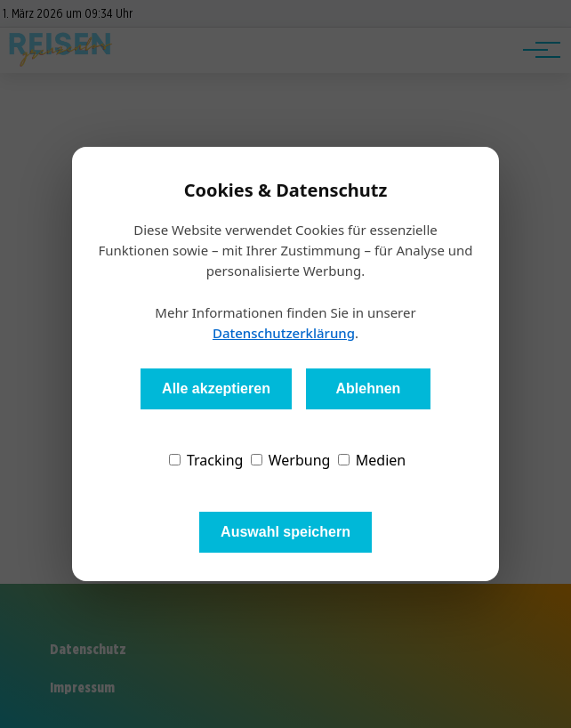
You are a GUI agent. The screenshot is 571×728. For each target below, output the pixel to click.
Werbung (291, 460)
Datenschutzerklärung (284, 333)
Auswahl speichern (285, 532)
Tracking (206, 460)
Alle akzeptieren (216, 388)
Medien (372, 460)
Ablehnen (368, 388)
